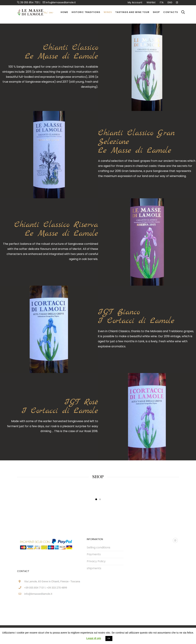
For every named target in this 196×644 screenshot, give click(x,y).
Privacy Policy (96, 561)
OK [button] (109, 638)
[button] (96, 499)
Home (64, 12)
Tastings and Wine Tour (132, 12)
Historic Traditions (86, 12)
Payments (94, 554)
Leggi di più (94, 638)
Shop (156, 12)
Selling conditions (99, 547)
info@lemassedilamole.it (59, 2)
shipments (94, 568)
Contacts (171, 12)
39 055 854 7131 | (29, 2)
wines (108, 12)
